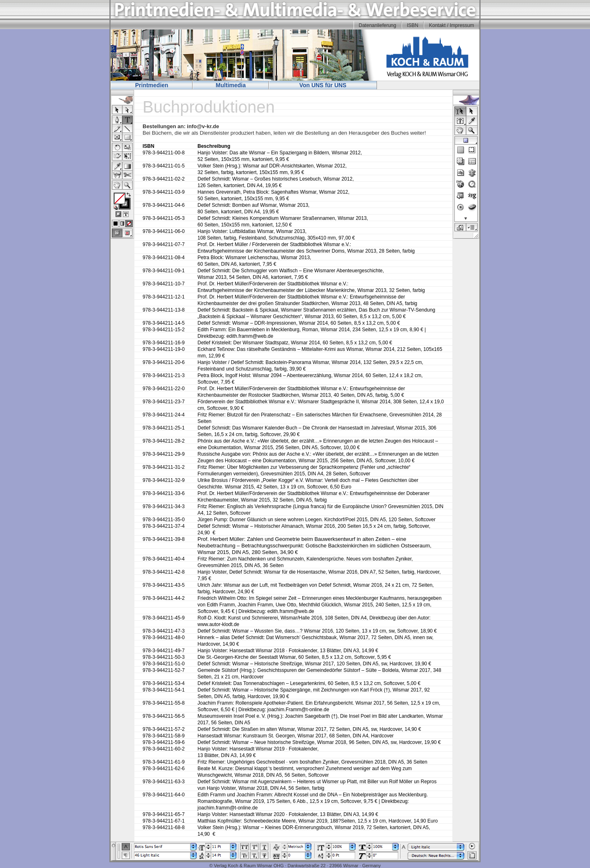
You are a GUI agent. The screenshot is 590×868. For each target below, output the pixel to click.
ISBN (413, 25)
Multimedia (231, 85)
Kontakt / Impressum (452, 25)
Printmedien (152, 85)
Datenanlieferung (378, 25)
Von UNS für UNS (323, 85)
